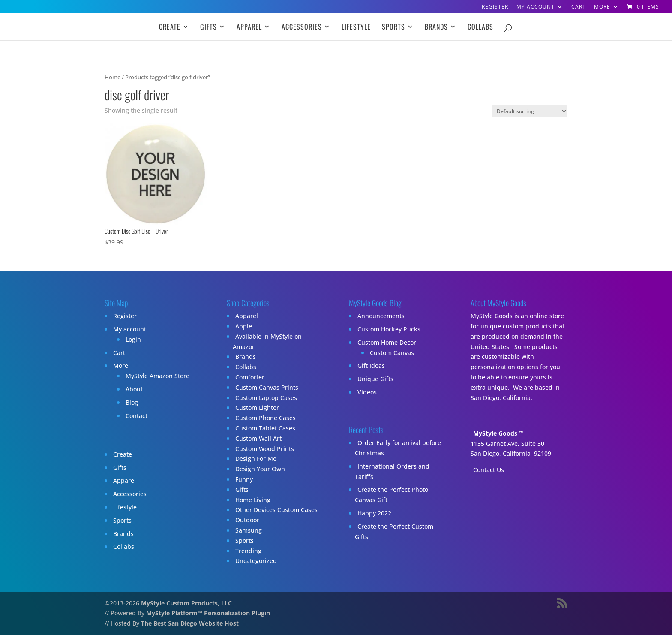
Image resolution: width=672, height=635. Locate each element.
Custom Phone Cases (265, 418)
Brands (436, 28)
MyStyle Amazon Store (157, 376)
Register (495, 7)
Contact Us (489, 470)
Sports (393, 28)
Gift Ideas (371, 366)
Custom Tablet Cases (265, 428)
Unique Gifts (375, 379)
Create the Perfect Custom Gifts (394, 531)
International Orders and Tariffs (392, 471)
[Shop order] (529, 111)
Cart (579, 7)
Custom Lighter (257, 408)
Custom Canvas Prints (267, 387)
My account (535, 7)
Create (170, 28)
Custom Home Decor (387, 342)
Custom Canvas (392, 353)
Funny (244, 479)
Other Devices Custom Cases (276, 510)
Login (133, 339)
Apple (244, 326)
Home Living (253, 500)
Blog (132, 402)
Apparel (249, 28)
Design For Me (256, 459)
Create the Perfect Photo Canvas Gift (391, 495)
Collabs (480, 28)
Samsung (249, 530)
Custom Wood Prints (265, 449)
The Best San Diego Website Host (190, 623)
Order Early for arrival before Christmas (398, 448)
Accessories (302, 28)
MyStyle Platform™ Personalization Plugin (208, 613)
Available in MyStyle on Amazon (267, 342)
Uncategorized (256, 561)
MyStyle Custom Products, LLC (186, 603)
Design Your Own (260, 469)
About (134, 389)
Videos (367, 392)
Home (112, 77)
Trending (248, 551)
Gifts (208, 28)
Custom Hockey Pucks (389, 329)
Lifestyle (356, 28)
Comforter (250, 377)
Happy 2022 (374, 513)
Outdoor (247, 520)
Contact (136, 416)
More (602, 7)
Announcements (381, 316)
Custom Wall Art (258, 438)
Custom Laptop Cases (266, 398)
